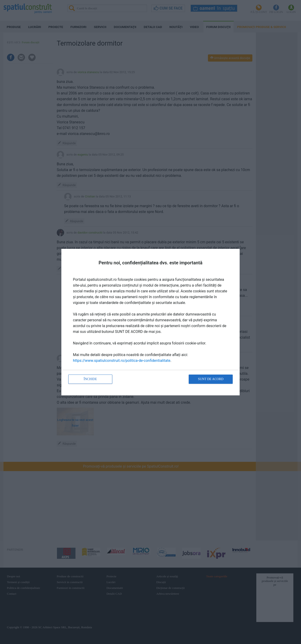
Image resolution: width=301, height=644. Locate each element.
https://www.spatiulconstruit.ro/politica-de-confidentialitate (122, 361)
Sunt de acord (211, 379)
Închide (90, 379)
